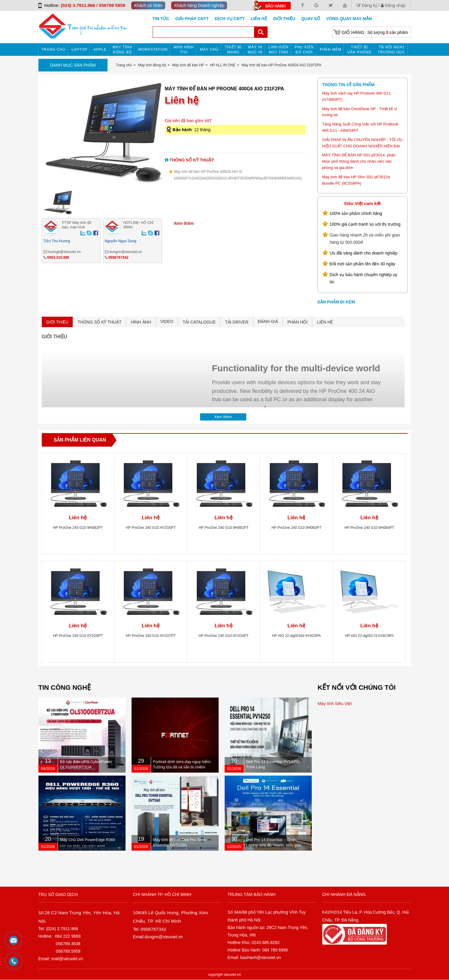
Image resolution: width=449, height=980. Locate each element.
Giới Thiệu (284, 19)
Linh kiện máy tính (279, 50)
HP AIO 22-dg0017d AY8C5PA (369, 636)
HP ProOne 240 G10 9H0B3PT (296, 528)
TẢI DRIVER (237, 322)
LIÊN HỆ (325, 322)
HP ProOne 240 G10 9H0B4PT (369, 528)
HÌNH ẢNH (141, 322)
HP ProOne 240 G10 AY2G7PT (151, 636)
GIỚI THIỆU (57, 322)
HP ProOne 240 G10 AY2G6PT (78, 636)
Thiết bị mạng (233, 50)
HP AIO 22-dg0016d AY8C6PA (296, 636)
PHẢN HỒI (297, 322)
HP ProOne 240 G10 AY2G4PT (223, 636)
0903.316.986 (58, 258)
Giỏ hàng (353, 32)
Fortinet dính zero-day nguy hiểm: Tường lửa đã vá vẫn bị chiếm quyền (182, 767)
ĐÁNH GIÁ (268, 321)
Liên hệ (259, 19)
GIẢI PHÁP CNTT (192, 19)
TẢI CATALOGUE (199, 322)
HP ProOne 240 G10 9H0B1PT (224, 528)
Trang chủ (54, 50)
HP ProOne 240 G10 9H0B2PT (78, 528)
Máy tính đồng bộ (122, 50)
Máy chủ (209, 50)
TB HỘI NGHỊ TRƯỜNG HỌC (391, 50)
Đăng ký (367, 5)
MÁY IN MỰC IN (255, 50)
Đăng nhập (393, 5)
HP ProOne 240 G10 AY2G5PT (151, 528)
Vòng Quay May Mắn (349, 19)
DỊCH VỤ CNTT (230, 19)
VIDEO (167, 321)
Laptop (79, 50)
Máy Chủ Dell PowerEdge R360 (88, 840)
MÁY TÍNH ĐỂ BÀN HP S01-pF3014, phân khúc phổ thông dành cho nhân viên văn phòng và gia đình (359, 161)
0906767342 (118, 258)
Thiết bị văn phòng (359, 50)
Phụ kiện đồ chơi (304, 50)
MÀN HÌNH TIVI (184, 50)
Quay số (311, 19)
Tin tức (161, 19)
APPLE (100, 50)
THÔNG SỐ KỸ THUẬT (99, 322)
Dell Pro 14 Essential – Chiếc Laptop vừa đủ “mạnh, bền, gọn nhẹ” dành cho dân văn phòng (274, 845)
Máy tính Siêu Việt (335, 704)
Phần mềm (331, 50)
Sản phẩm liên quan (80, 440)
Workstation (153, 50)
